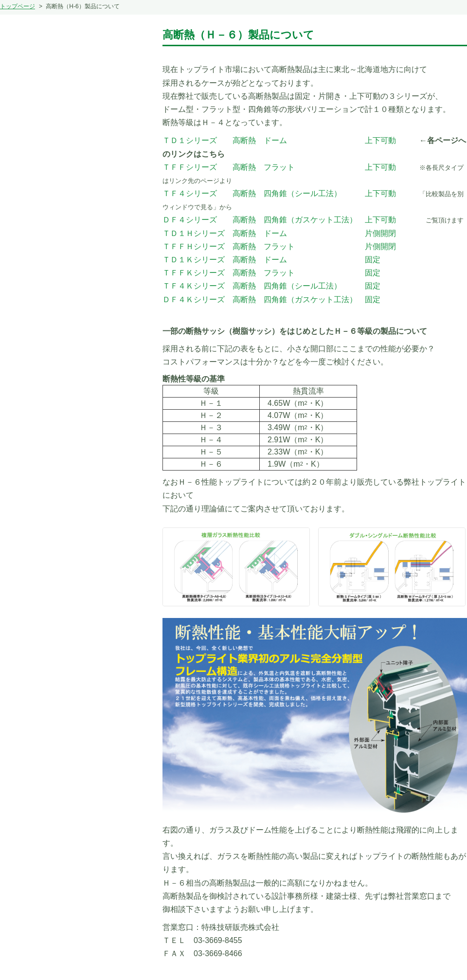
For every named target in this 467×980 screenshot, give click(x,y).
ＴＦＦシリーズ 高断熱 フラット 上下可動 (279, 167)
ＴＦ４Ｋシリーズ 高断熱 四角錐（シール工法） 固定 (271, 286)
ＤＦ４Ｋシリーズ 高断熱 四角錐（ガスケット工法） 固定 (271, 299)
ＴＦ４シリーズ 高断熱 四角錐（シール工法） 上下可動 (279, 193)
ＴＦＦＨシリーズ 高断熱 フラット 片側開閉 (279, 246)
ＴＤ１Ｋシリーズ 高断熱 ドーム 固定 (271, 260)
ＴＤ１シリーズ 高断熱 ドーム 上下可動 (279, 140)
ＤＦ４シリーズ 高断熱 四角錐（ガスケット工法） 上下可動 (279, 220)
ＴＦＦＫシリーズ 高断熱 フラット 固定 (271, 273)
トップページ (18, 6)
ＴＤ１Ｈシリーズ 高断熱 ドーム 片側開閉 (279, 233)
